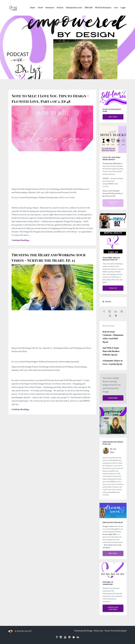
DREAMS (89, 8)
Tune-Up (113, 288)
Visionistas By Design (80, 631)
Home (33, 8)
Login (123, 8)
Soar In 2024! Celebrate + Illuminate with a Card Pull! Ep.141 (113, 337)
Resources (50, 8)
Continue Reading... (21, 246)
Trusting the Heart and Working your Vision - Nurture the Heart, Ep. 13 (50, 265)
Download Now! (113, 203)
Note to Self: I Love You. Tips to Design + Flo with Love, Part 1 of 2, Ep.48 (51, 101)
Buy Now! (113, 117)
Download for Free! (113, 608)
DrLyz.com (96, 631)
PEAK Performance (103, 8)
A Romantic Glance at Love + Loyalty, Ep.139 (113, 363)
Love (116, 8)
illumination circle (74, 8)
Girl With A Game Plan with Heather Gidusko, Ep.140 (111, 352)
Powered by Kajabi (119, 631)
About (40, 8)
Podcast (60, 8)
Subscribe (113, 398)
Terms (106, 631)
